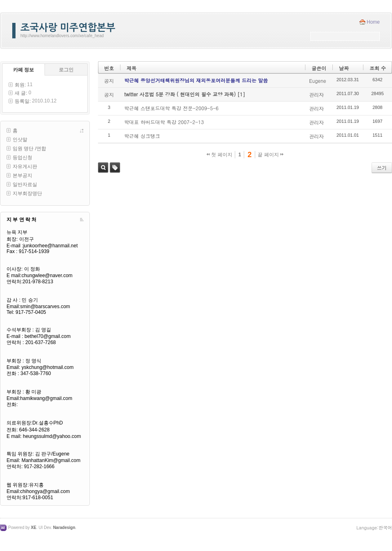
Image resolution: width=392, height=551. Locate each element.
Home (373, 22)
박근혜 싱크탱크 (142, 136)
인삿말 (20, 140)
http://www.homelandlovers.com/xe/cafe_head (62, 36)
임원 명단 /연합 (29, 149)
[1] (241, 94)
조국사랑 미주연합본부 (68, 28)
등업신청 (22, 158)
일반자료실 (25, 184)
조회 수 (378, 68)
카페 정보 (23, 70)
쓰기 (382, 168)
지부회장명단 (27, 193)
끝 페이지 (271, 155)
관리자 (316, 94)
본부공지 (22, 176)
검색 (103, 168)
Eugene (318, 81)
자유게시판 (25, 167)
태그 (115, 168)
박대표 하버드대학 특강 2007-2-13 (164, 122)
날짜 (344, 68)
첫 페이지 (219, 155)
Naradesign (64, 528)
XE (34, 528)
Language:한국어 (374, 528)
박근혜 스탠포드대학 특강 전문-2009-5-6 (171, 108)
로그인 (66, 70)
